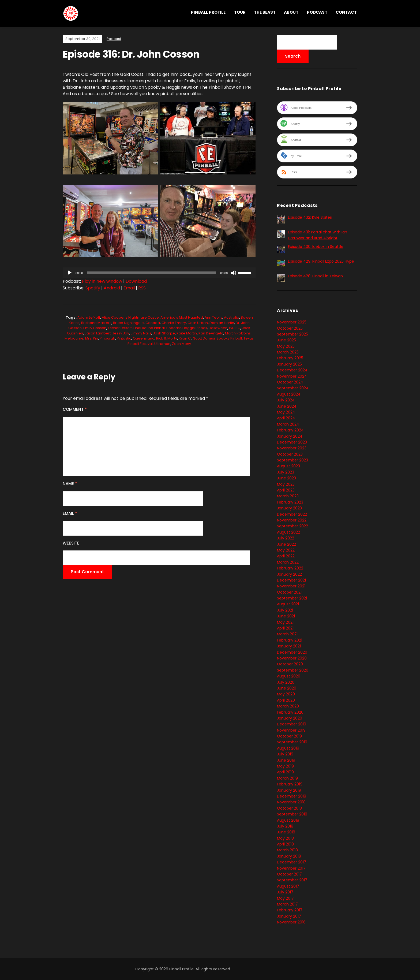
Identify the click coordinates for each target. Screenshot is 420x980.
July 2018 (285, 826)
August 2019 (288, 748)
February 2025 (290, 358)
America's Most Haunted (182, 317)
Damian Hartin (222, 323)
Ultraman (162, 344)
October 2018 (289, 808)
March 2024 (288, 424)
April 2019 (285, 772)
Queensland (144, 338)
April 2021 (285, 628)
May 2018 (285, 838)
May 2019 (285, 766)
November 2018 (291, 802)
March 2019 (287, 778)
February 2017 (290, 910)
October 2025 (290, 328)
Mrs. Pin (92, 338)
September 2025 (292, 334)
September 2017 (292, 880)
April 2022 (286, 556)
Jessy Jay (121, 333)
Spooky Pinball (229, 338)
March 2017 (287, 904)
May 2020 (286, 694)
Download (136, 281)
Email (129, 288)
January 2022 (289, 574)
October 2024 (290, 382)
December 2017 (292, 862)
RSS (142, 288)
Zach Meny (181, 344)
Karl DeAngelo (211, 333)
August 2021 (288, 604)
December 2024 (292, 370)
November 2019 (291, 730)
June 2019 (286, 760)
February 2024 (290, 430)
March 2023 (288, 496)
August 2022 (288, 532)
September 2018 (292, 814)
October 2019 (289, 736)
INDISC (235, 328)
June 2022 (286, 544)
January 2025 (289, 364)
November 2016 (291, 922)
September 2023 (292, 460)
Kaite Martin (187, 333)
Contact (346, 12)
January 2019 (289, 790)
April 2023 (286, 490)
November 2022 (292, 520)
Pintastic (124, 338)
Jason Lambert (98, 333)
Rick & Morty (167, 338)
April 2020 (286, 700)
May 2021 (285, 622)
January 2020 (290, 718)
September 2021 (292, 598)
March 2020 (288, 706)
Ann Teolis (213, 317)
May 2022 (286, 550)
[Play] (70, 273)
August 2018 (288, 820)
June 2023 (286, 478)
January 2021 (289, 646)
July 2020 (286, 682)
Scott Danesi (204, 338)
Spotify (93, 288)
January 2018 (289, 856)
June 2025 (286, 340)
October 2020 (290, 664)
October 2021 (289, 592)
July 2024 (286, 400)
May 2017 (285, 898)
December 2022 (292, 514)
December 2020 (292, 652)
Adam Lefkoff (89, 317)
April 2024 (286, 418)
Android (112, 288)
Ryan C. (185, 338)
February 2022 (290, 568)
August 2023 (288, 466)
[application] (159, 273)
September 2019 (292, 742)
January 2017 (289, 916)
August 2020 (289, 676)
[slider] (152, 273)
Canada (153, 323)
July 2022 (286, 538)
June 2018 (286, 832)
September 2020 (293, 670)
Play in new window (102, 281)
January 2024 (290, 436)
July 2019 (285, 754)
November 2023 (292, 448)
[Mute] (234, 273)
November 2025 (292, 322)
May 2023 (286, 484)
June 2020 (287, 688)
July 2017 (285, 892)
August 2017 (288, 886)
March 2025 (288, 352)
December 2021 (291, 580)
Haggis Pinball (195, 328)
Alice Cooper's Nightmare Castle (130, 317)
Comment (75, 409)
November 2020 (292, 658)
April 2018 (285, 844)
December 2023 (292, 442)
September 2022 (292, 526)
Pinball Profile (208, 12)
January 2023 (289, 508)
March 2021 (287, 634)
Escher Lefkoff (120, 328)
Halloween (218, 328)
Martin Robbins (238, 333)
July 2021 (285, 610)
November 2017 (291, 868)
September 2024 (293, 388)
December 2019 (292, 724)
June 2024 (287, 406)
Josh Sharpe (164, 333)
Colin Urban (198, 323)
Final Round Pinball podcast (157, 328)
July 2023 (286, 472)
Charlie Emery (174, 323)
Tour (240, 12)
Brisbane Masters (96, 323)
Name (70, 484)
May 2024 (286, 412)
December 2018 (292, 796)
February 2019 (290, 784)
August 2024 (289, 394)
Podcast (317, 12)
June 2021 (286, 616)
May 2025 (286, 346)
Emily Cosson (95, 328)
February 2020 (290, 712)
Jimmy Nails (141, 333)
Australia (232, 317)
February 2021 (290, 640)
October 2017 (289, 874)
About (291, 12)
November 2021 (291, 586)
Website (71, 543)
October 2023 (290, 454)
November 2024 (292, 376)
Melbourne (74, 338)
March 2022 (288, 562)
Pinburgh (107, 338)
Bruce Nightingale (128, 323)
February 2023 (290, 502)
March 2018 (287, 850)
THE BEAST (265, 12)
